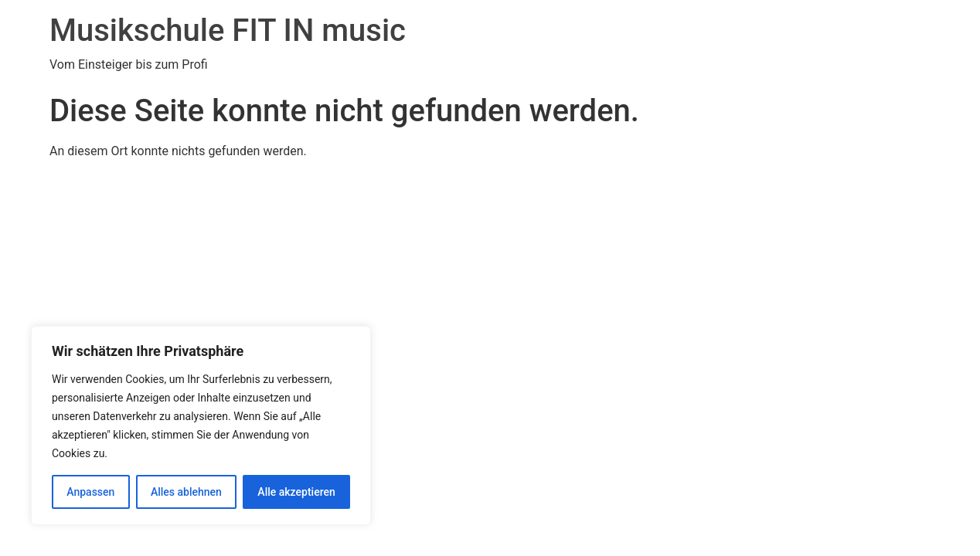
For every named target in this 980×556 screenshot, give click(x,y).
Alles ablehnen (186, 492)
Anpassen (90, 492)
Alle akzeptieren (296, 492)
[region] (201, 425)
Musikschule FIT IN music (228, 31)
